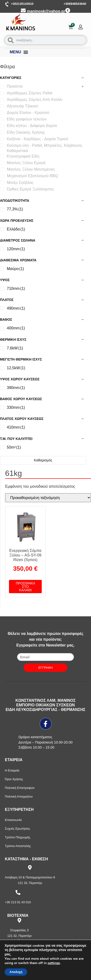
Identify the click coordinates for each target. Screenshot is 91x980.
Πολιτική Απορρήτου (19, 796)
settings (54, 963)
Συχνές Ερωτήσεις (17, 829)
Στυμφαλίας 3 (19, 930)
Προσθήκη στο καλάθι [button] (25, 587)
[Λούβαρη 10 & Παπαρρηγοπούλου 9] (30, 868)
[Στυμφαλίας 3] (19, 920)
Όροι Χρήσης (14, 779)
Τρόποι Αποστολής (18, 846)
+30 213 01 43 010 (18, 902)
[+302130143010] (7, 4)
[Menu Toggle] (26, 52)
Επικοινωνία (13, 820)
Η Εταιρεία (12, 770)
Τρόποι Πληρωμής (18, 837)
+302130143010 (22, 4)
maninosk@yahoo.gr (46, 11)
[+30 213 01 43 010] (18, 892)
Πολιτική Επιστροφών (20, 788)
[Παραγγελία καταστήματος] (48, 498)
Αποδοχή (16, 972)
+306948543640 (75, 4)
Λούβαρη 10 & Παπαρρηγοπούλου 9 (30, 877)
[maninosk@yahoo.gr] (23, 10)
